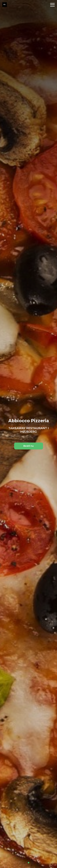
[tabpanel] (28, 434)
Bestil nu (28, 446)
